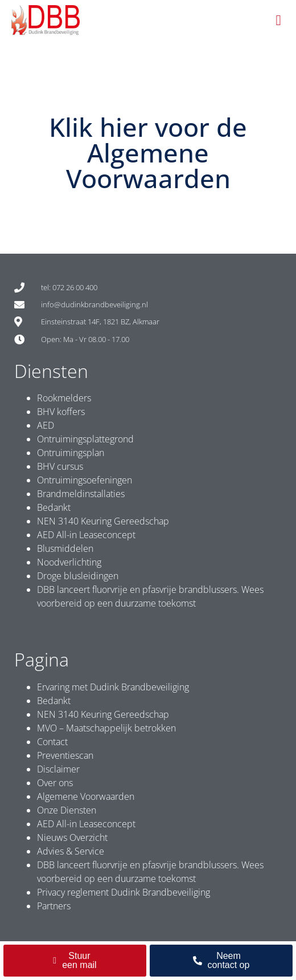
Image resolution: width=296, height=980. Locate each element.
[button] (278, 21)
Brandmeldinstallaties (81, 494)
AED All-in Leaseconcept (86, 535)
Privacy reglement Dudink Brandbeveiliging (124, 892)
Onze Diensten (67, 810)
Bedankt (54, 507)
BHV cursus (60, 466)
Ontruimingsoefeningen (85, 480)
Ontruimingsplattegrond (85, 439)
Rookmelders (64, 398)
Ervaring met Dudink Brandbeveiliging (113, 687)
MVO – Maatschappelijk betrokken (106, 728)
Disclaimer (58, 769)
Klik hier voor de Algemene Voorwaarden (148, 153)
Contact (52, 742)
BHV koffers (61, 412)
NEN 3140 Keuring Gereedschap (103, 521)
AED (46, 425)
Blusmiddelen (65, 548)
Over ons (55, 783)
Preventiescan (65, 755)
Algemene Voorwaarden (86, 796)
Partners (54, 906)
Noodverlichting (69, 562)
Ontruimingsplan (71, 453)
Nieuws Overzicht (72, 837)
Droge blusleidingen (78, 576)
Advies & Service (71, 851)
